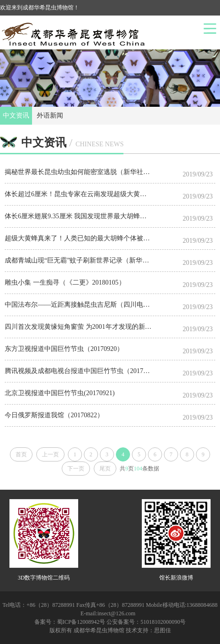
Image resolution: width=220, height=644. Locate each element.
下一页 (76, 469)
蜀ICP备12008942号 (81, 622)
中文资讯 (16, 115)
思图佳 (163, 630)
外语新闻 (50, 115)
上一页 (50, 454)
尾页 (105, 469)
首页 (21, 454)
